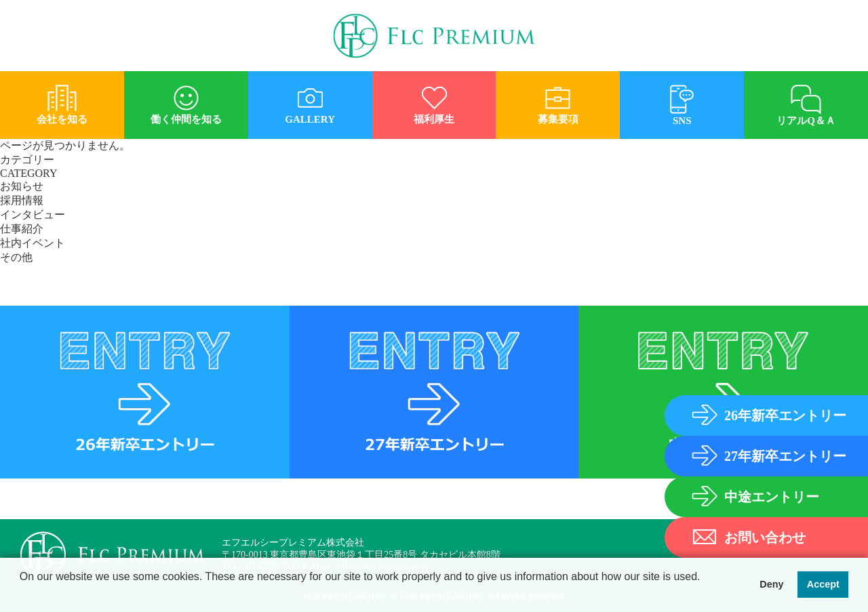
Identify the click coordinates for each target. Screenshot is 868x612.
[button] (22, 594)
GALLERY (310, 100)
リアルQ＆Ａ (806, 100)
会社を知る (62, 100)
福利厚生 (434, 100)
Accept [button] (823, 585)
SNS (682, 100)
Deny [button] (771, 585)
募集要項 (558, 100)
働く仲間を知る (186, 100)
